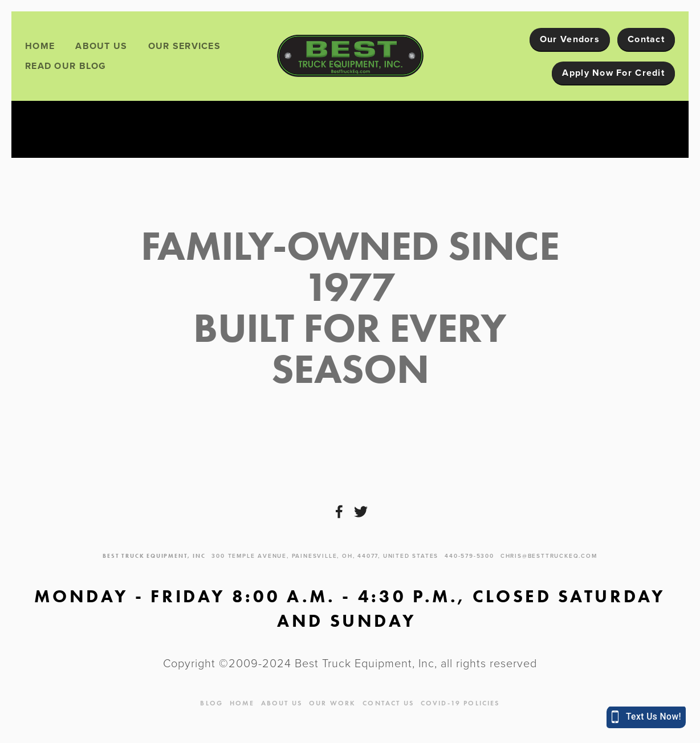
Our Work (332, 703)
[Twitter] (361, 512)
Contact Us (388, 703)
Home (40, 46)
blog (211, 703)
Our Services (184, 46)
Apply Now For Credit (613, 73)
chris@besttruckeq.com (549, 556)
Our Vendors (570, 39)
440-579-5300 (469, 556)
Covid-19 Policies (460, 703)
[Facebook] (339, 512)
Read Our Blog (66, 66)
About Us (101, 46)
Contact (646, 39)
